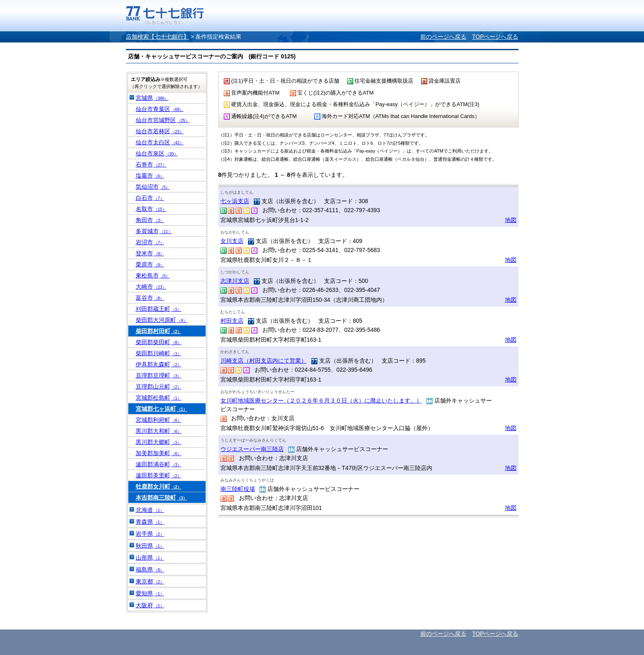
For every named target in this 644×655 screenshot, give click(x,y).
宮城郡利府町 (159, 420)
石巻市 (151, 164)
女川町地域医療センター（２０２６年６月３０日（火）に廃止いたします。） (321, 400)
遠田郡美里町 (159, 475)
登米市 (150, 253)
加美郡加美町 (159, 453)
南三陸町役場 (238, 489)
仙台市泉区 (157, 153)
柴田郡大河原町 (162, 320)
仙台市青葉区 (160, 109)
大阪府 (150, 605)
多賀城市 (154, 231)
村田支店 (232, 321)
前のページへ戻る (443, 37)
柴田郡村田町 (159, 331)
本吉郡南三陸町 (162, 498)
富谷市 (150, 298)
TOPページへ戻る (495, 37)
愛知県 (150, 593)
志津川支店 (235, 281)
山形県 (150, 558)
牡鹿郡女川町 (159, 486)
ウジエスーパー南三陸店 (252, 449)
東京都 (150, 581)
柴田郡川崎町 (159, 353)
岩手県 (150, 534)
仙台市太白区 (160, 142)
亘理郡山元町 (159, 387)
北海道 (150, 510)
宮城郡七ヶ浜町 (162, 409)
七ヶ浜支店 (235, 201)
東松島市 (153, 275)
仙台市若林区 (160, 131)
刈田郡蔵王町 (159, 309)
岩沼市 (150, 242)
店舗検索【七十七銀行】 (158, 37)
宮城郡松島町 (159, 398)
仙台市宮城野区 (163, 120)
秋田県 (150, 546)
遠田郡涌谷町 (159, 464)
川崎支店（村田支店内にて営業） (264, 361)
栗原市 (150, 264)
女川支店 (232, 241)
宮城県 (152, 98)
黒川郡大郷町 (159, 442)
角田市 (150, 220)
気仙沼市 (153, 187)
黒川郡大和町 (159, 431)
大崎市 (151, 287)
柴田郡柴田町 (159, 342)
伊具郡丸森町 (159, 364)
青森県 (150, 522)
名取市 (151, 209)
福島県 (150, 569)
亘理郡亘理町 (159, 375)
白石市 (150, 198)
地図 (511, 220)
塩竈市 (150, 176)
